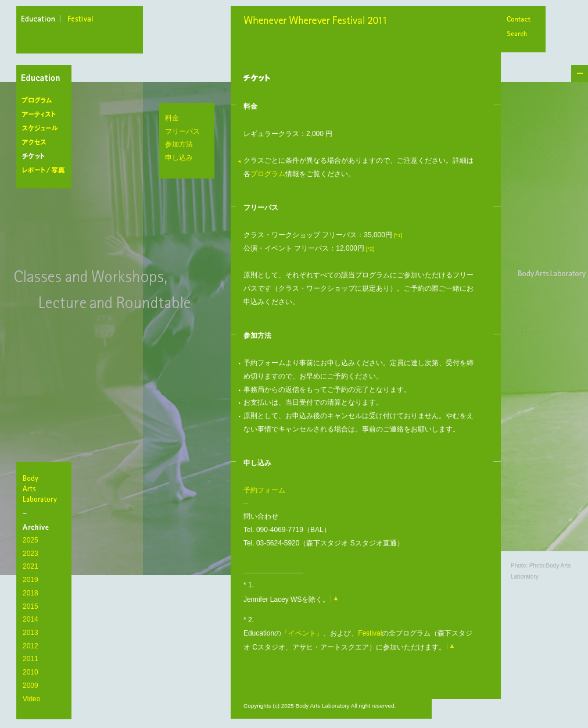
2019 (31, 580)
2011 (31, 659)
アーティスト (46, 115)
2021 (31, 566)
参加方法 (179, 144)
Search (518, 35)
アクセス (46, 142)
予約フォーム (264, 490)
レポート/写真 (46, 170)
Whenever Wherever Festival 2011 (319, 22)
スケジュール (46, 129)
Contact (518, 20)
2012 (31, 646)
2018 (31, 593)
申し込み (179, 158)
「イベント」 (302, 633)
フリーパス (182, 131)
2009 (31, 686)
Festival (370, 633)
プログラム (46, 101)
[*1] (397, 235)
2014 (31, 619)
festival (81, 20)
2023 (31, 554)
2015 (31, 606)
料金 (172, 118)
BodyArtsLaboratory (45, 488)
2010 (31, 672)
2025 (31, 540)
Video (31, 699)
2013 (31, 633)
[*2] (370, 249)
